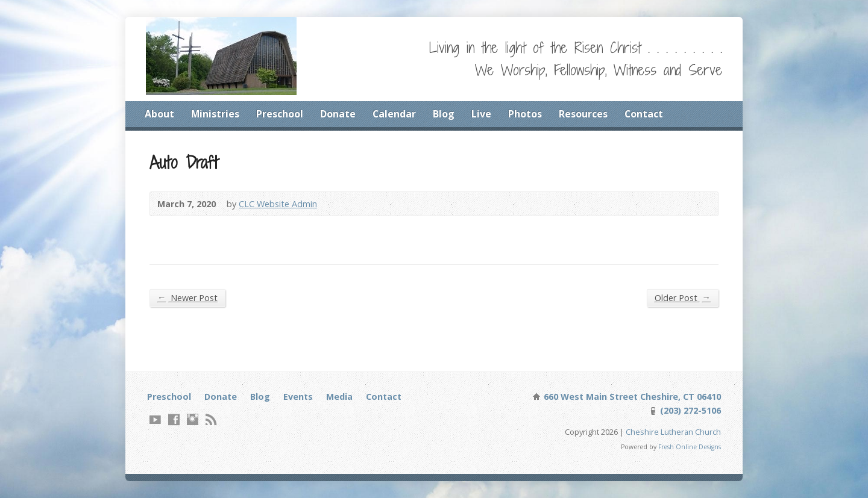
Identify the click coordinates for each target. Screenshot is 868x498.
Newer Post (187, 297)
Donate (338, 114)
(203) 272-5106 (689, 410)
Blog (444, 114)
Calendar (394, 114)
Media (339, 397)
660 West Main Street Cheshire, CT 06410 (631, 397)
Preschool (280, 114)
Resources (583, 114)
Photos (525, 114)
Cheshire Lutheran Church (673, 432)
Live (481, 114)
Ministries (215, 114)
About (159, 114)
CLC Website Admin (278, 204)
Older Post (683, 297)
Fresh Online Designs (690, 447)
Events (298, 397)
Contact (644, 114)
